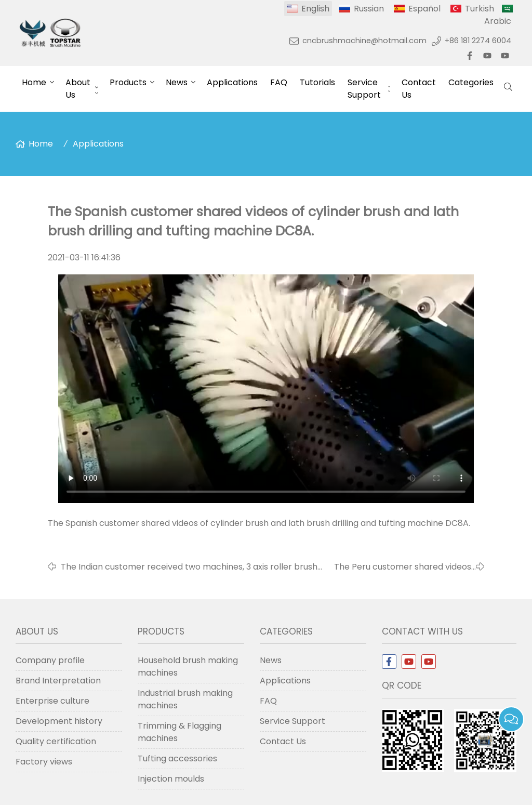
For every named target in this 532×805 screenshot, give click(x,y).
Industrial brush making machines (185, 699)
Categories (471, 82)
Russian (369, 9)
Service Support (364, 89)
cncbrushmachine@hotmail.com (364, 41)
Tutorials (317, 82)
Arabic (498, 21)
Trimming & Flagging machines (179, 732)
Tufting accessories (177, 758)
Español (424, 9)
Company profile (50, 660)
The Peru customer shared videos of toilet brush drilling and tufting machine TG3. (403, 567)
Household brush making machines (188, 667)
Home (34, 82)
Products (128, 82)
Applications (232, 82)
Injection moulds (171, 779)
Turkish (480, 9)
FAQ (279, 82)
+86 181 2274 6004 (478, 41)
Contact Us (419, 89)
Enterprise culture (52, 701)
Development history (59, 721)
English (315, 9)
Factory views (44, 762)
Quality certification (56, 741)
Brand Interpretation (58, 681)
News (177, 82)
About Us (78, 89)
